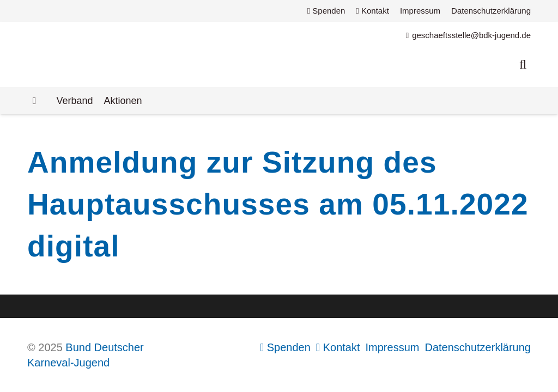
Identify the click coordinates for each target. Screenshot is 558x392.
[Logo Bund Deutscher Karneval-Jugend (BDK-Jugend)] (167, 54)
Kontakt (372, 11)
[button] (523, 64)
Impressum (420, 11)
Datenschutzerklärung (491, 11)
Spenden (326, 11)
